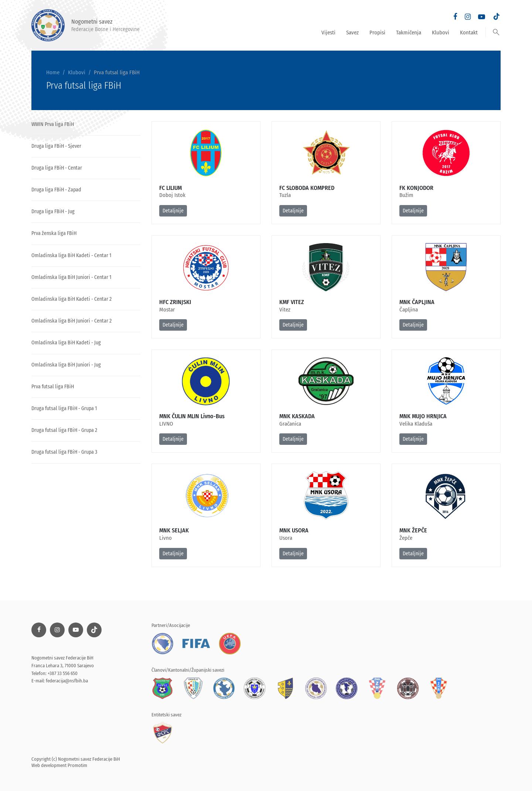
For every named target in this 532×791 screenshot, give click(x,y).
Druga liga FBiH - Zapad (56, 190)
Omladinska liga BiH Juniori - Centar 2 (71, 321)
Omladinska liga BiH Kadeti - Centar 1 (71, 255)
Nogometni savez (86, 25)
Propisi (377, 33)
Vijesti (328, 33)
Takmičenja (409, 33)
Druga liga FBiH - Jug (53, 212)
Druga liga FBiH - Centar (57, 168)
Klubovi (441, 33)
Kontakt (469, 33)
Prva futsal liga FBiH (53, 387)
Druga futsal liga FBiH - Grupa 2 (64, 430)
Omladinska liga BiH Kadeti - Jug (66, 343)
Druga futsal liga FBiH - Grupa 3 (64, 452)
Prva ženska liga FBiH (54, 233)
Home (53, 72)
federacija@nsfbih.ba (67, 681)
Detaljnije (173, 211)
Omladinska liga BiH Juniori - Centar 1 (71, 277)
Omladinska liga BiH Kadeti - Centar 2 (71, 299)
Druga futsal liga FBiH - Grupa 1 (64, 408)
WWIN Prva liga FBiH (53, 124)
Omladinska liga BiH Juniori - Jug (66, 365)
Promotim (77, 765)
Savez (352, 33)
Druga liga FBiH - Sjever (56, 146)
